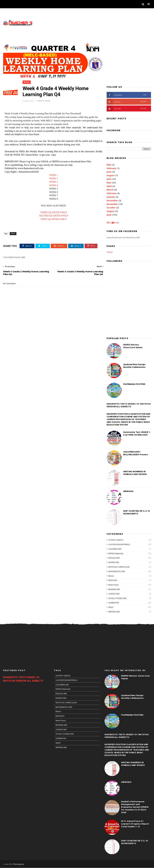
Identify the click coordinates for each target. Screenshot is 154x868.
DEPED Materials (116, 553)
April (109, 186)
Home (110, 252)
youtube (127, 108)
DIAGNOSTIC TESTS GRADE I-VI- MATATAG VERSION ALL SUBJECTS (23, 679)
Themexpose (18, 864)
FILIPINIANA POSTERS (134, 384)
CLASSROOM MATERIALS (119, 544)
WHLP (27, 80)
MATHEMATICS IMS (117, 571)
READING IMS (114, 589)
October (111, 208)
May (109, 165)
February (111, 168)
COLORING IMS (115, 549)
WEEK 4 (53, 184)
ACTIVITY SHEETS (116, 540)
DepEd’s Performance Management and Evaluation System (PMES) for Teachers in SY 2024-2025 (135, 807)
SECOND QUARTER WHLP (53, 214)
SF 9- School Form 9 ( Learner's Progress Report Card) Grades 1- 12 (135, 824)
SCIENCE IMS (114, 594)
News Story (113, 585)
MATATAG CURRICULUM (119, 567)
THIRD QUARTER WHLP (53, 211)
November (112, 204)
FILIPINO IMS (114, 562)
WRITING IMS (114, 612)
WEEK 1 (53, 174)
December (112, 200)
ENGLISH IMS (114, 558)
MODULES (113, 580)
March (110, 190)
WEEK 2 (53, 177)
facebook (127, 95)
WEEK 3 (53, 180)
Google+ (127, 102)
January (111, 197)
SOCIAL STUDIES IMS (117, 598)
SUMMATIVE (114, 603)
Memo (111, 576)
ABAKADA (128, 491)
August (111, 175)
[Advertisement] (129, 61)
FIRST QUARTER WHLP (53, 217)
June (109, 172)
